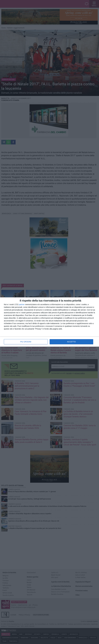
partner (22, 304)
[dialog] (49, 322)
